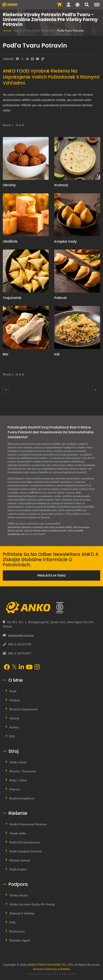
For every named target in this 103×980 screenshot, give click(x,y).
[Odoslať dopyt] (59, 5)
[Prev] (6, 390)
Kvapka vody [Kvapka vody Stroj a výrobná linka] (66, 241)
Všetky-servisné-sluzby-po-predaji (32, 904)
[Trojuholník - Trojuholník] (26, 271)
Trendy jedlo (18, 833)
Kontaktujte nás (16, 534)
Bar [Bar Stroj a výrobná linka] (6, 354)
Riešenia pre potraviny (39, 30)
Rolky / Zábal (18, 780)
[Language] (77, 5)
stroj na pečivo (15, 530)
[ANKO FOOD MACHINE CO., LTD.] (51, 608)
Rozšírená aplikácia (22, 798)
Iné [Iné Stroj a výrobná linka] (57, 354)
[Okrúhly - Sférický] (26, 159)
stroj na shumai (32, 530)
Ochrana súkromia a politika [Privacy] (52, 969)
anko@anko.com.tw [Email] (21, 635)
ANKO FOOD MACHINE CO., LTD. (50, 964)
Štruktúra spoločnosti (24, 709)
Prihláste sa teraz (52, 575)
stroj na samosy (81, 527)
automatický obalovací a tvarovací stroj (28, 527)
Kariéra (14, 727)
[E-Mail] (37, 59)
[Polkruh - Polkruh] (77, 271)
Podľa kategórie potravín (26, 851)
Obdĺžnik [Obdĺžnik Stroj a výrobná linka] (10, 241)
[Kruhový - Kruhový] (77, 159)
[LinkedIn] (28, 59)
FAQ (12, 922)
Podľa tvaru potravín (70, 30)
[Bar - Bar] (26, 327)
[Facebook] (17, 59)
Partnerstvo (17, 931)
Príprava (15, 789)
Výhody (14, 718)
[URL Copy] (43, 59)
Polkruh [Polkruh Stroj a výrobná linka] (61, 298)
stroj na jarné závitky (61, 527)
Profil (13, 691)
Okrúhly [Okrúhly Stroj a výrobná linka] (9, 185)
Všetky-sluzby (19, 895)
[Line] (32, 59)
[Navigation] (97, 5)
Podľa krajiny (18, 869)
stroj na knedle (75, 530)
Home (18, 30)
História (15, 700)
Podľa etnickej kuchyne (25, 842)
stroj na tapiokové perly (54, 530)
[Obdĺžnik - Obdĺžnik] (26, 215)
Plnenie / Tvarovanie (23, 771)
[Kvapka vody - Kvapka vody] (77, 215)
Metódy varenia (20, 860)
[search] (87, 5)
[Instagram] (37, 667)
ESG (12, 736)
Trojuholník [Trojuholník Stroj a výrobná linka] (12, 298)
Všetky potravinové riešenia (28, 824)
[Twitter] (23, 59)
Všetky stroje (18, 762)
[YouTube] (29, 667)
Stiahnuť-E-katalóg (22, 913)
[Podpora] (68, 5)
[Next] (96, 390)
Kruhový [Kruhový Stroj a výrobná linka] (61, 185)
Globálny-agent (20, 940)
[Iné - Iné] (77, 327)
